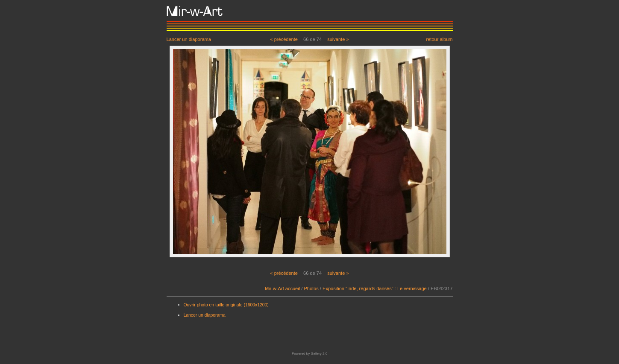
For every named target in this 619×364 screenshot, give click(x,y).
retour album (439, 39)
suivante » (338, 39)
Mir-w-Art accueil (282, 288)
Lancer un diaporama (189, 39)
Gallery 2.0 (319, 354)
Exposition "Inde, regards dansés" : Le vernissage (375, 288)
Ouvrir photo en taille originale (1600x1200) (226, 305)
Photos (311, 288)
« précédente (284, 39)
